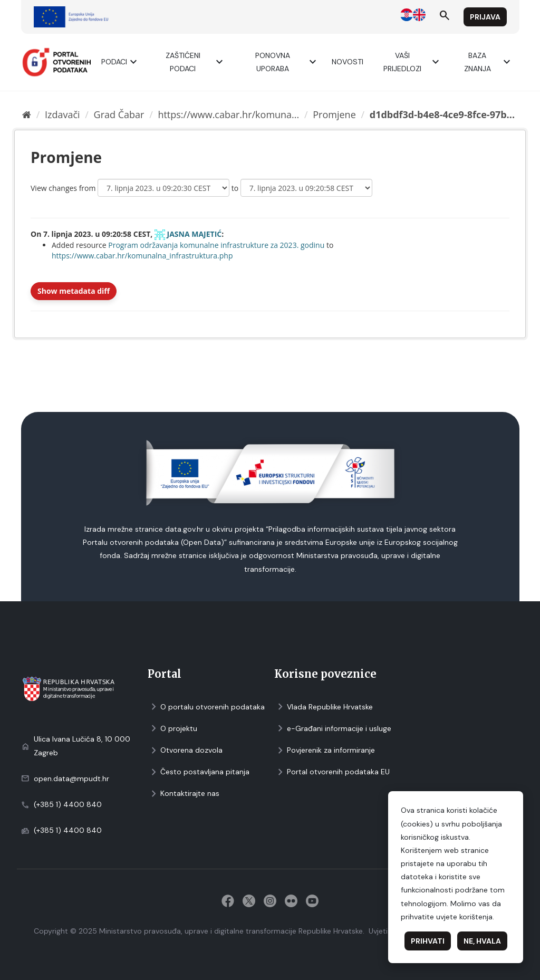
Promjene (334, 114)
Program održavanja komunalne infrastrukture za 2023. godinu (216, 245)
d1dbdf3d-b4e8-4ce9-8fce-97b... (442, 114)
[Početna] (27, 114)
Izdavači (62, 114)
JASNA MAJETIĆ (195, 234)
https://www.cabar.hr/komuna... (228, 114)
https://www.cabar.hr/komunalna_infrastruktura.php (142, 256)
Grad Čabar (119, 114)
